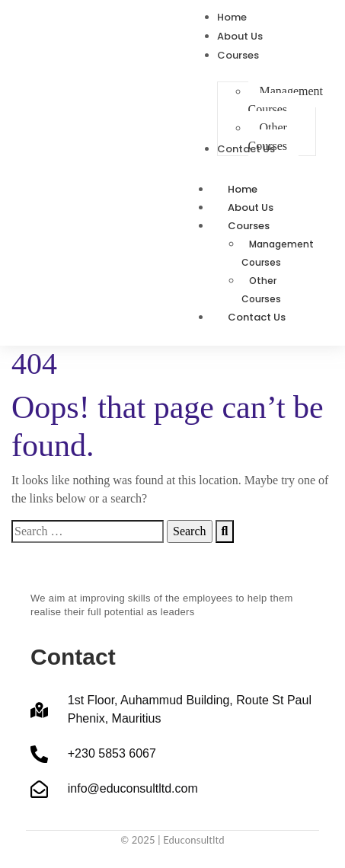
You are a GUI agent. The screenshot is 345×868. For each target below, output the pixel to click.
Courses (265, 226)
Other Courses (261, 290)
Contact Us (257, 317)
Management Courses (278, 253)
